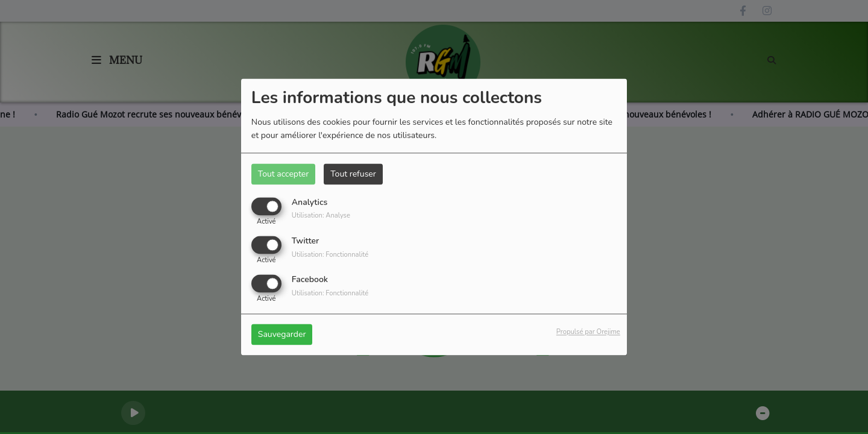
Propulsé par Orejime (588, 332)
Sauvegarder (282, 335)
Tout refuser (353, 174)
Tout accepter (283, 174)
